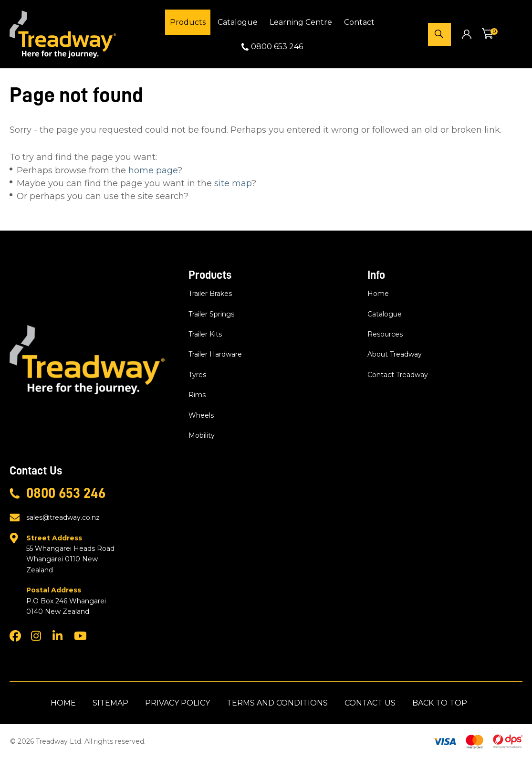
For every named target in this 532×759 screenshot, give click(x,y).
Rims (197, 395)
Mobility (202, 435)
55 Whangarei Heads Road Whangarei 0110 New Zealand (73, 553)
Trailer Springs (211, 314)
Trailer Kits (205, 334)
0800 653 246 (277, 47)
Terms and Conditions (277, 703)
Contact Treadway (398, 375)
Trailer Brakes (210, 294)
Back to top (440, 703)
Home (378, 294)
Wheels (201, 415)
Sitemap (110, 703)
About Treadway (395, 354)
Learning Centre (301, 22)
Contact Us (370, 703)
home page (153, 170)
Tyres (197, 375)
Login (466, 34)
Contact (359, 22)
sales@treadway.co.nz (63, 517)
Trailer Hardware (215, 354)
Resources (385, 334)
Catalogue (238, 22)
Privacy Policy (177, 703)
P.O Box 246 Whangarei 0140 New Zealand (73, 600)
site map (233, 183)
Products (188, 22)
